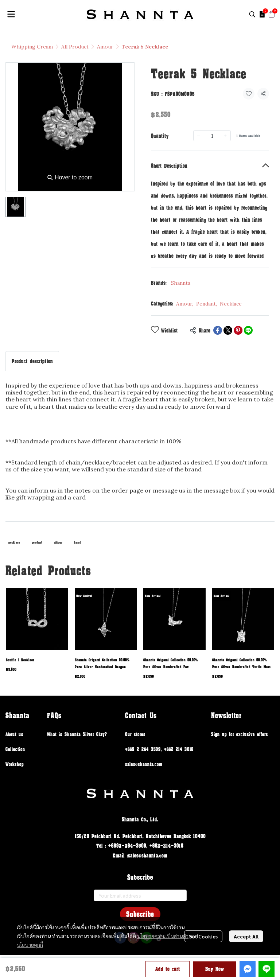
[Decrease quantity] (199, 136)
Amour (105, 47)
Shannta (181, 283)
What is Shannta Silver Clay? (77, 734)
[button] (252, 14)
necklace (14, 542)
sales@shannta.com (144, 764)
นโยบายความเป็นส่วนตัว (163, 936)
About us (14, 734)
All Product (75, 47)
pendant (37, 542)
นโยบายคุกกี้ (30, 945)
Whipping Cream (32, 47)
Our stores (135, 734)
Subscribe (140, 914)
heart (77, 542)
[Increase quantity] (225, 136)
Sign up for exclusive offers (240, 734)
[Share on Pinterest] (238, 330)
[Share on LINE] (248, 330)
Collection (15, 749)
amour (58, 542)
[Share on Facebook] (218, 330)
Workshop (15, 764)
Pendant (207, 304)
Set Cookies (203, 936)
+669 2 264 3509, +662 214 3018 (159, 749)
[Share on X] (228, 330)
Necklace (231, 304)
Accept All (246, 936)
